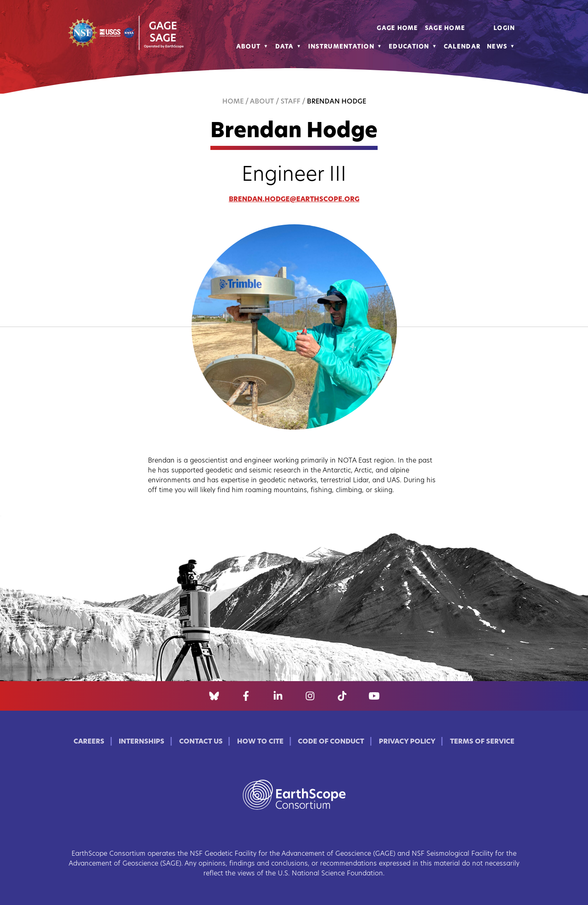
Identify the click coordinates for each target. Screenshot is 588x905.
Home (233, 102)
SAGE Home (445, 29)
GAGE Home (398, 29)
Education (409, 47)
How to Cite (260, 742)
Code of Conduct (331, 742)
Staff (291, 102)
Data (285, 47)
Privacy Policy (407, 742)
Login (504, 29)
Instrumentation (341, 47)
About (248, 47)
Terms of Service (482, 742)
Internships (142, 742)
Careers (89, 742)
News (497, 47)
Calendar (462, 47)
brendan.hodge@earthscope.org (294, 200)
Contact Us (201, 742)
